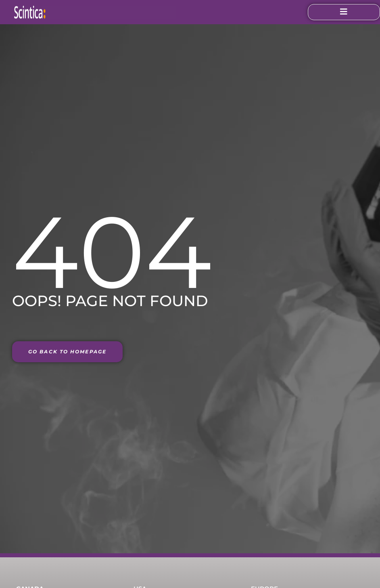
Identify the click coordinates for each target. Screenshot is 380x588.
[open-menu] (339, 12)
